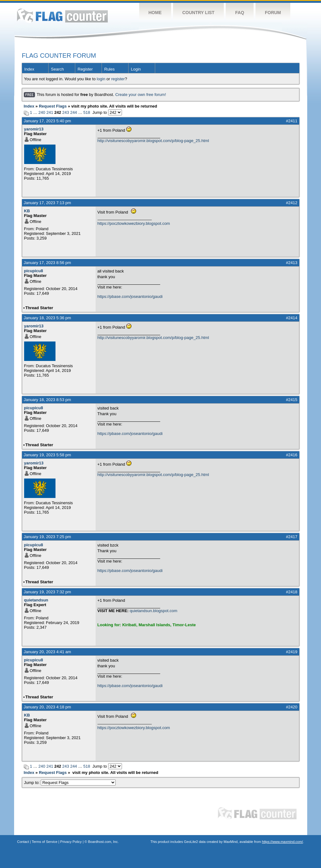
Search (58, 69)
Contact (23, 842)
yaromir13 (34, 129)
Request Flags (53, 106)
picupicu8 (34, 271)
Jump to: (70, 783)
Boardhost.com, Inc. (103, 842)
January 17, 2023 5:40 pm (47, 121)
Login (136, 69)
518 (87, 112)
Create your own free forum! (141, 95)
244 (74, 112)
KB (27, 211)
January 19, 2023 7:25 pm (47, 537)
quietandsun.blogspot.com (154, 611)
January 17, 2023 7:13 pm (47, 203)
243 (66, 112)
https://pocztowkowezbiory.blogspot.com (134, 223)
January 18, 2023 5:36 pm (47, 318)
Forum (273, 13)
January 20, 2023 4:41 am (47, 652)
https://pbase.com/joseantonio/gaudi (130, 296)
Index (29, 69)
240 (42, 112)
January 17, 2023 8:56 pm (47, 263)
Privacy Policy (71, 842)
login (101, 79)
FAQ (240, 13)
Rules (110, 69)
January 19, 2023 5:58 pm (47, 455)
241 (50, 112)
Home (155, 13)
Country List (199, 13)
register (118, 79)
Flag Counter (62, 16)
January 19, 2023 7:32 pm (47, 592)
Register (85, 69)
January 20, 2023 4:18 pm (47, 707)
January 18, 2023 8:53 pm (47, 400)
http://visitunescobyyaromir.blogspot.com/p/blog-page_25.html (153, 141)
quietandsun (36, 600)
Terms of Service (45, 842)
